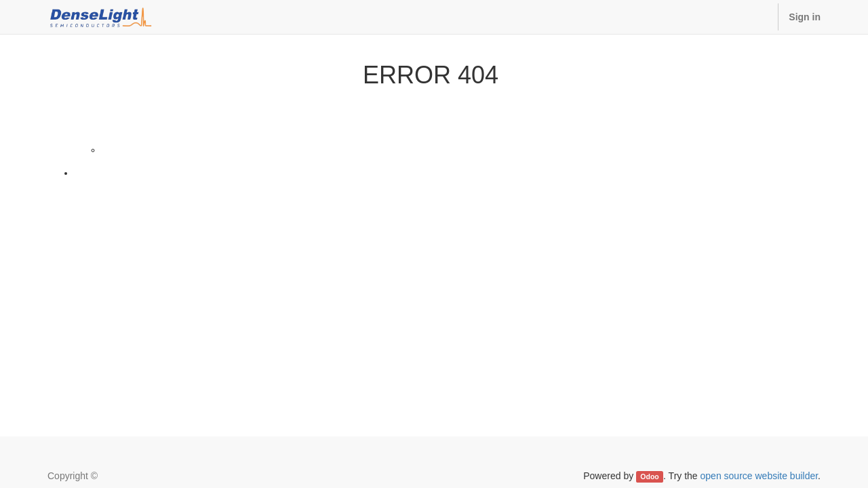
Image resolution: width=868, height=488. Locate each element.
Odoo (649, 476)
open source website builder (759, 476)
